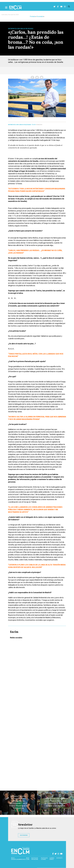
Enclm (34, 125)
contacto (59, 858)
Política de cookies (44, 859)
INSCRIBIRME (24, 835)
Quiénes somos (52, 859)
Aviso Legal (28, 859)
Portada (32, 16)
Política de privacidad (35, 859)
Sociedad (40, 16)
